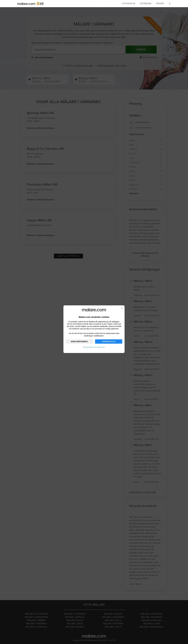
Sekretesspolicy (88, 347)
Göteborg (146, 3)
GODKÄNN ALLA (109, 342)
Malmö (160, 3)
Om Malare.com (100, 347)
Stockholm (129, 3)
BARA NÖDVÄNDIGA (79, 342)
